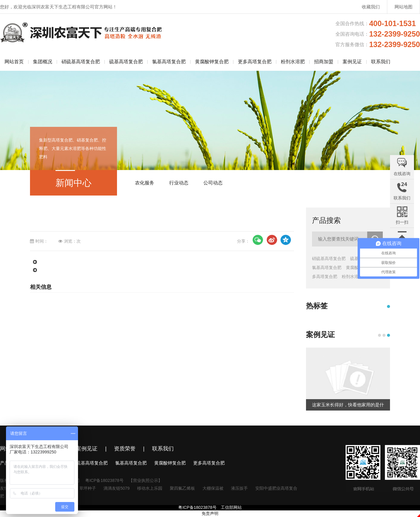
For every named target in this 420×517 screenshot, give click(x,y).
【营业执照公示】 (145, 480)
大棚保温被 (213, 488)
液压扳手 (239, 488)
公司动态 (213, 183)
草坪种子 (88, 488)
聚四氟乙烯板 (182, 488)
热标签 (317, 306)
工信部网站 (231, 507)
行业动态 (179, 183)
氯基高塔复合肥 (169, 62)
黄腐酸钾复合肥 (212, 62)
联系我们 (381, 62)
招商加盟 (324, 62)
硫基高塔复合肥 (126, 62)
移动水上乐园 (150, 488)
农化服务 (145, 183)
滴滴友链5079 (117, 488)
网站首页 (14, 62)
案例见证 (352, 62)
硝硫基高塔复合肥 (81, 62)
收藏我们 (371, 7)
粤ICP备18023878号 (104, 480)
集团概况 (43, 62)
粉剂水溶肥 (293, 62)
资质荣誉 (125, 449)
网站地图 (403, 7)
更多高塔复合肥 (255, 62)
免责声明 (210, 513)
